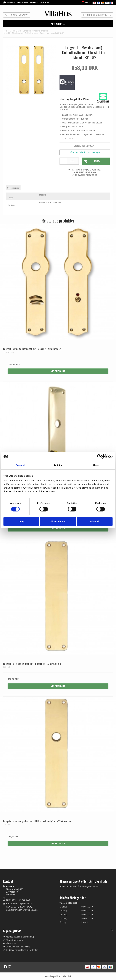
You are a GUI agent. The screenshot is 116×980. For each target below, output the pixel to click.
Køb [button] (91, 161)
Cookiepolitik (65, 976)
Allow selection (58, 521)
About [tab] (96, 465)
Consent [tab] (20, 465)
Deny (21, 521)
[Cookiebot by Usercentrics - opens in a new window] (99, 456)
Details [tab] (58, 465)
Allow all (95, 521)
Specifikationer (13, 188)
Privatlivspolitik (52, 976)
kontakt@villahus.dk (23, 903)
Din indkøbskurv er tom (98, 15)
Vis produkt (58, 371)
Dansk (86, 2)
